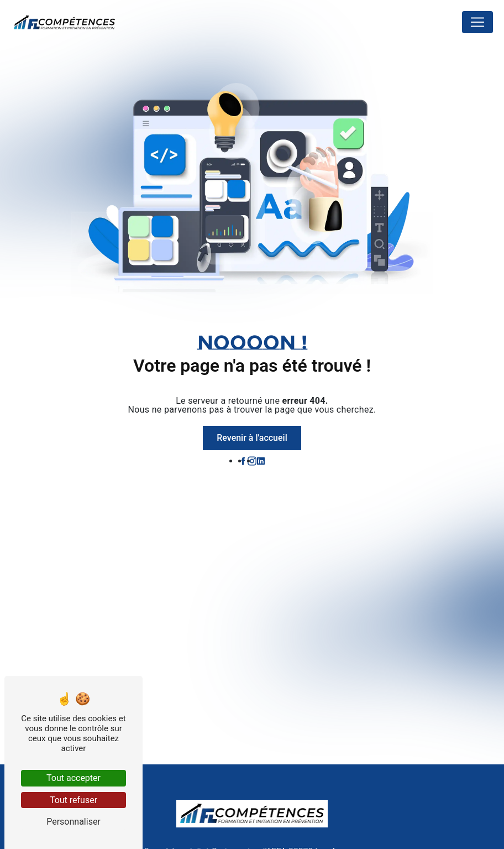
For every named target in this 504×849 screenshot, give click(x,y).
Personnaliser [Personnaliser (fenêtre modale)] (73, 822)
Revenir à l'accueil (252, 438)
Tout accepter (73, 778)
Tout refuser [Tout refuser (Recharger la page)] (73, 800)
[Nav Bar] (477, 22)
